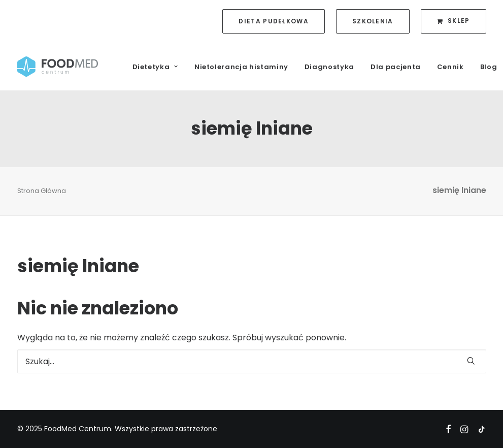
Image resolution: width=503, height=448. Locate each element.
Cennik (450, 67)
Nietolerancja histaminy (241, 67)
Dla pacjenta (396, 67)
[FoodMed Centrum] (58, 67)
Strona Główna (42, 191)
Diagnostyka (329, 67)
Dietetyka (155, 67)
